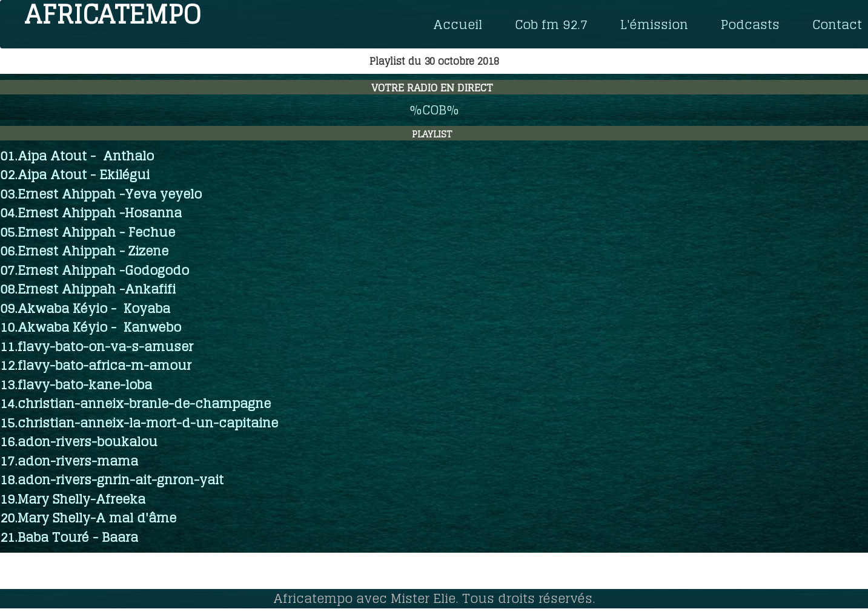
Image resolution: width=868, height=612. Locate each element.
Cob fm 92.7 (551, 24)
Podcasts (750, 24)
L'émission (654, 24)
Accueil (458, 24)
